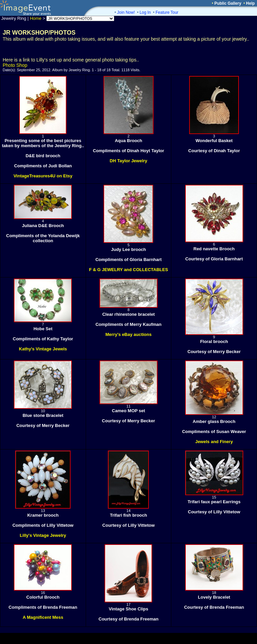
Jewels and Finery (214, 442)
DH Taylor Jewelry (129, 161)
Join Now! (126, 12)
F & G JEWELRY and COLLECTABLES (128, 270)
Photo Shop (15, 65)
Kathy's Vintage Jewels (43, 349)
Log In (145, 12)
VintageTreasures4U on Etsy (43, 176)
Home (36, 18)
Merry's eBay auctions (128, 334)
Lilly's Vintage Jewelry (43, 535)
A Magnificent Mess (43, 617)
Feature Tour (167, 12)
